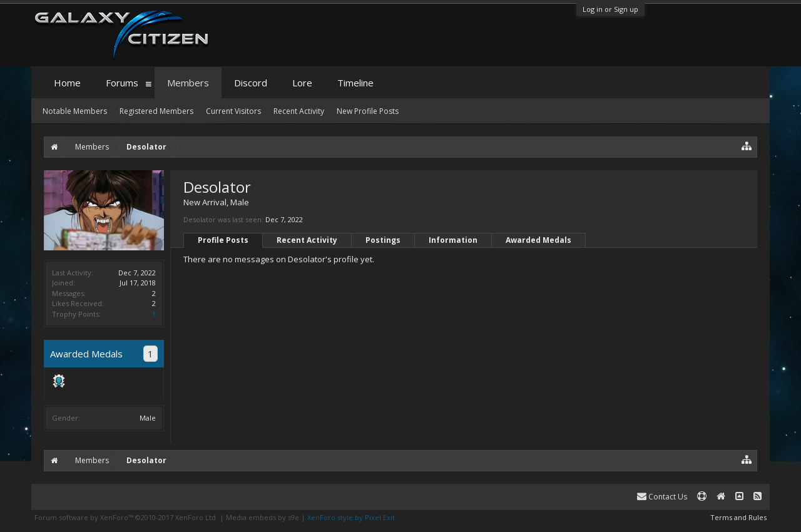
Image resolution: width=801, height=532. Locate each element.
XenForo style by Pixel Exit (351, 517)
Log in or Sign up (610, 9)
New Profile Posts (368, 111)
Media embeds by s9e (263, 517)
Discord (251, 83)
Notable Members (75, 111)
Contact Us (662, 497)
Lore (302, 83)
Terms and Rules (738, 517)
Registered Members (156, 111)
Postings (383, 240)
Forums (122, 83)
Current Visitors (233, 111)
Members (188, 83)
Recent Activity (307, 240)
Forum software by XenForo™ (126, 517)
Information (453, 240)
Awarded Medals (538, 240)
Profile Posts (223, 240)
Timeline (355, 83)
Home (67, 83)
